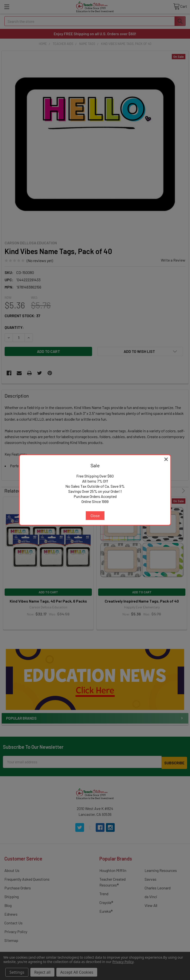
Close (95, 516)
